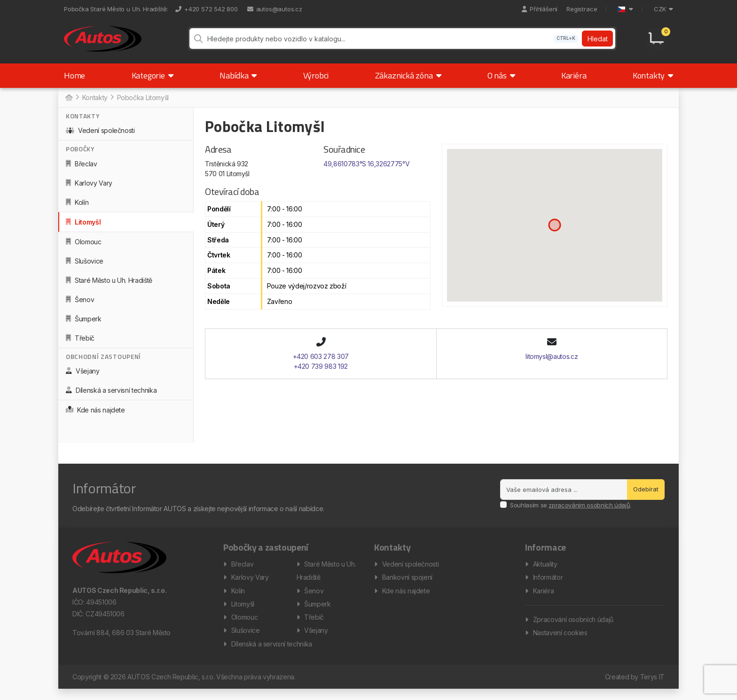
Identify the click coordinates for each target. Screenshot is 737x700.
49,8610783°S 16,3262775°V (366, 169)
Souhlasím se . (571, 510)
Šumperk (84, 324)
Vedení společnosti (100, 136)
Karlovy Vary (89, 188)
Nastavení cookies (560, 642)
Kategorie (153, 81)
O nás (501, 81)
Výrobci (316, 81)
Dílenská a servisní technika (111, 396)
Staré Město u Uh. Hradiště (109, 285)
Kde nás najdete (95, 416)
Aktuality (545, 570)
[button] (555, 231)
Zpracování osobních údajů (573, 628)
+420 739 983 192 (321, 371)
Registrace (582, 9)
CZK (663, 9)
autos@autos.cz (275, 9)
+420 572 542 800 (207, 9)
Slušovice (85, 266)
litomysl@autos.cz (552, 362)
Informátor (548, 584)
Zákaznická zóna (408, 81)
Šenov (80, 305)
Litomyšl (83, 227)
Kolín (77, 207)
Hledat (597, 42)
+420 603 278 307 (321, 362)
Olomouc (84, 247)
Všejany (83, 377)
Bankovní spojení (407, 584)
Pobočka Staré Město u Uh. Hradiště (115, 9)
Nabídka (238, 81)
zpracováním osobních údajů (589, 510)
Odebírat (646, 495)
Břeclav (82, 169)
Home (74, 81)
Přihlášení (540, 9)
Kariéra (574, 81)
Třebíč (80, 343)
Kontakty (653, 81)
